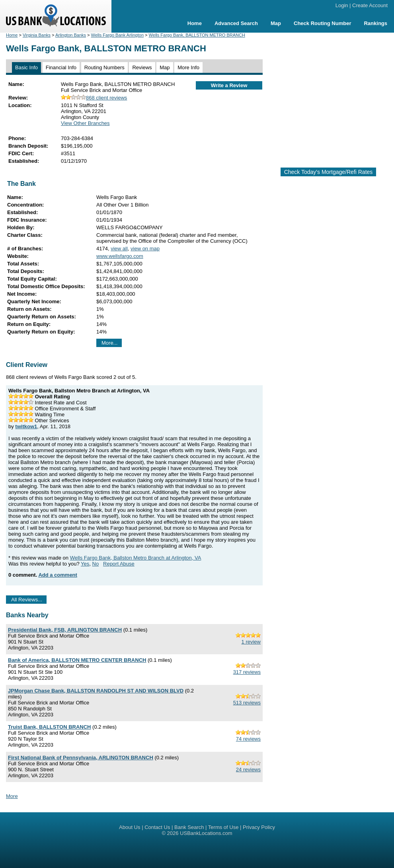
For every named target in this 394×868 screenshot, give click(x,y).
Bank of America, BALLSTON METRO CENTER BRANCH (77, 660)
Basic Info (26, 67)
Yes (85, 564)
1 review (251, 642)
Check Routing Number (322, 23)
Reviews (142, 67)
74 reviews (248, 739)
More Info (188, 67)
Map (276, 23)
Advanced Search (236, 23)
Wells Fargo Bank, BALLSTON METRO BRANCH (197, 35)
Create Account (370, 5)
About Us (130, 827)
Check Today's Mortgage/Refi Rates (329, 172)
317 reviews (247, 672)
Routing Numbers (104, 67)
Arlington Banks (71, 35)
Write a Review (229, 85)
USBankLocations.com (206, 833)
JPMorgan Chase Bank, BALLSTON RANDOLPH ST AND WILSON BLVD (96, 691)
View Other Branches (85, 123)
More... (109, 343)
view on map (145, 249)
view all (119, 249)
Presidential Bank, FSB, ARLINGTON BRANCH (65, 630)
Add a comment (58, 575)
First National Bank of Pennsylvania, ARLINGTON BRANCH (81, 758)
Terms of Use (223, 827)
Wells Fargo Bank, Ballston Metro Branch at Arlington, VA (136, 558)
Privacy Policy (259, 827)
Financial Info (61, 67)
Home (195, 23)
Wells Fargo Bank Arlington (117, 35)
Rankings (375, 23)
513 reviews (247, 703)
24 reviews (248, 769)
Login (342, 5)
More (12, 796)
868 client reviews (94, 98)
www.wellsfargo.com (120, 256)
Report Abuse (119, 564)
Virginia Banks (37, 35)
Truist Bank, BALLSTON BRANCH (50, 727)
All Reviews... (27, 600)
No (96, 564)
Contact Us (157, 827)
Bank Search (189, 827)
